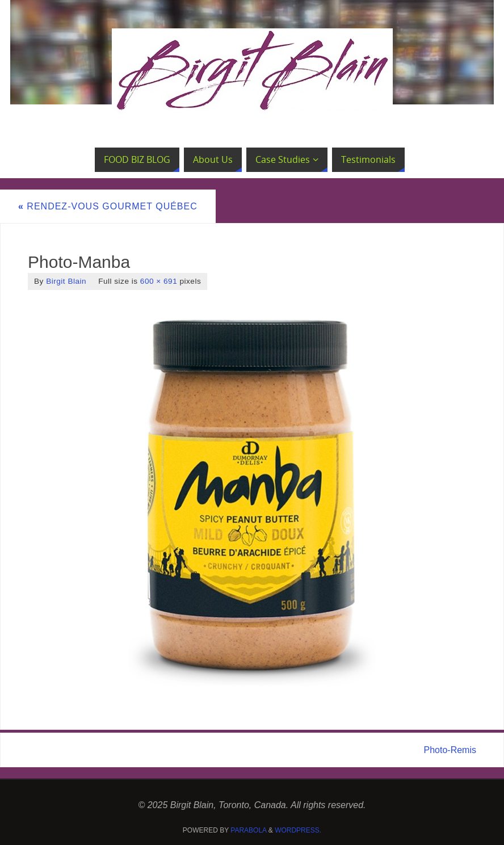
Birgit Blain (66, 281)
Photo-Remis (450, 750)
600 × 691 (159, 281)
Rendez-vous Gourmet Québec (108, 206)
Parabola (248, 830)
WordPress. (298, 830)
